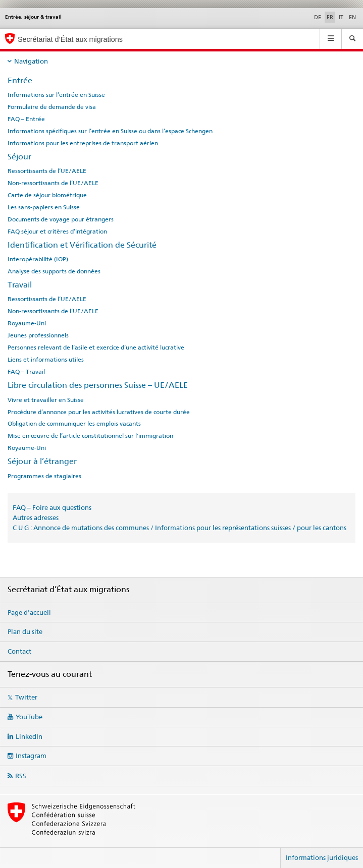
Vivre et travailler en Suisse (46, 400)
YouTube (29, 717)
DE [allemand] (318, 17)
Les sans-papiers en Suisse (44, 207)
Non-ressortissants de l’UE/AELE (53, 183)
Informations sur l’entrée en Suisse (56, 95)
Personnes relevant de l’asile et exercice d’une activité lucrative (96, 348)
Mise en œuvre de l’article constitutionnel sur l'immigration (90, 436)
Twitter (26, 697)
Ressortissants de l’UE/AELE (47, 171)
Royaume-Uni (27, 323)
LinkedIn (29, 736)
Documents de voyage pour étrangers (61, 219)
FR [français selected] (330, 17)
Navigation (31, 61)
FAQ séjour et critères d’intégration (57, 232)
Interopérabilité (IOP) (38, 259)
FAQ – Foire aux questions (52, 507)
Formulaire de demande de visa (52, 107)
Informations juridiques (322, 857)
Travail (20, 285)
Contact (19, 651)
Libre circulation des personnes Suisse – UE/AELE (98, 385)
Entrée (20, 80)
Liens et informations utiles (46, 360)
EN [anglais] (352, 17)
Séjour (19, 157)
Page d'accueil (29, 612)
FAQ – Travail (26, 372)
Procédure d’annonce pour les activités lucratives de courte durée (99, 412)
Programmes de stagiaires (44, 476)
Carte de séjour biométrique (47, 195)
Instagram (31, 756)
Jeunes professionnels (38, 335)
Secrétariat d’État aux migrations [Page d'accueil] (70, 39)
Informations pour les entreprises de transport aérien (83, 143)
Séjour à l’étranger (42, 461)
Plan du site (25, 631)
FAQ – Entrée (26, 119)
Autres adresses (36, 517)
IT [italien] (341, 17)
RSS (21, 776)
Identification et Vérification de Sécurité (82, 245)
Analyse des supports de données (54, 271)
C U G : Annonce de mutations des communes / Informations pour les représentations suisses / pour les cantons (179, 528)
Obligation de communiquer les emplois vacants (74, 424)
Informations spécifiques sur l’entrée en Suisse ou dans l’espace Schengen (110, 131)
